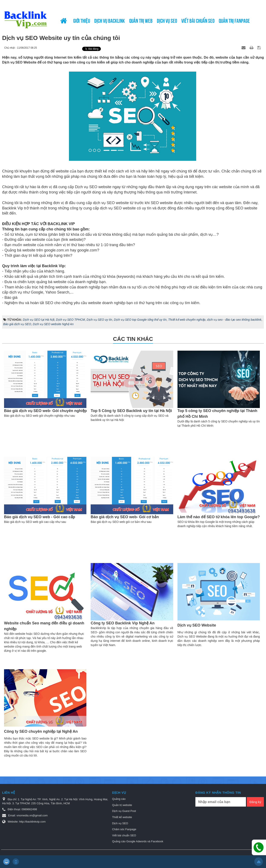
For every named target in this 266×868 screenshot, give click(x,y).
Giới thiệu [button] (82, 20)
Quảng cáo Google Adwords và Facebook (138, 841)
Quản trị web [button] (141, 20)
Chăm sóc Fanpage (124, 829)
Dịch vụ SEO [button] (167, 20)
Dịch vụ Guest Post (124, 811)
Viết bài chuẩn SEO (124, 835)
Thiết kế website (122, 817)
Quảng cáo (119, 799)
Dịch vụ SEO (120, 823)
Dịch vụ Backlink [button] (110, 20)
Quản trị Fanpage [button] (234, 20)
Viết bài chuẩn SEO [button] (198, 20)
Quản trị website (122, 805)
